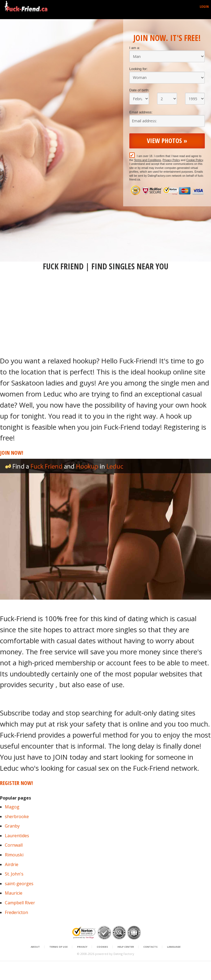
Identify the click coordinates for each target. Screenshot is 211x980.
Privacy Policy (171, 160)
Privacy (82, 947)
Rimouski (14, 855)
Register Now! (16, 783)
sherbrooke (17, 816)
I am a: (135, 48)
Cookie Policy (195, 160)
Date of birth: (139, 90)
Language (174, 947)
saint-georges (19, 884)
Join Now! (12, 453)
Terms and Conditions (148, 160)
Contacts (151, 947)
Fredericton (16, 912)
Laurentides (17, 836)
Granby (12, 826)
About (35, 947)
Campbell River (20, 903)
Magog (12, 807)
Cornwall (14, 845)
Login (204, 6)
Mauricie (14, 893)
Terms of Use (58, 947)
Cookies (102, 947)
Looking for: (139, 69)
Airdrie (12, 864)
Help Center (126, 947)
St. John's (14, 874)
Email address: (141, 112)
